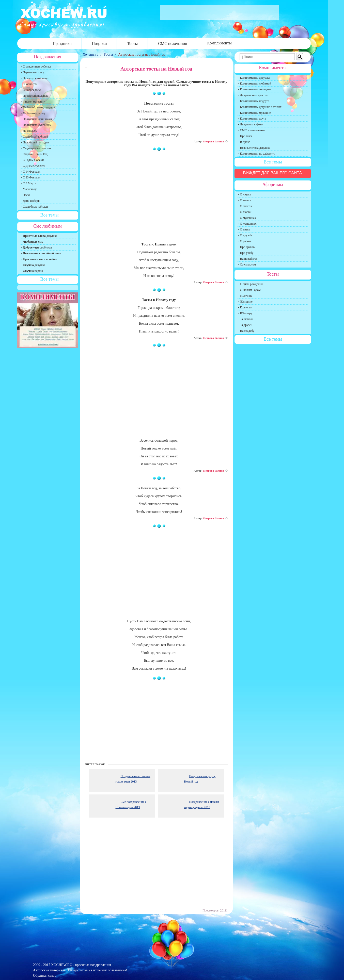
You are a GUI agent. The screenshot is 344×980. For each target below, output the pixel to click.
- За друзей (245, 325)
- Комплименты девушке (254, 78)
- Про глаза (245, 136)
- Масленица (29, 189)
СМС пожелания (172, 44)
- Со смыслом (247, 264)
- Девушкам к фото (251, 124)
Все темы (49, 215)
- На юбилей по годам (35, 142)
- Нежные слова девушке (254, 148)
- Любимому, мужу (33, 113)
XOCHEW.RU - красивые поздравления (81, 965)
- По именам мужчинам (36, 125)
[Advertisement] (157, 199)
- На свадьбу (29, 131)
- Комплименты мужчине (255, 113)
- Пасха (26, 195)
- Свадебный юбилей (35, 137)
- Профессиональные (35, 96)
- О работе (245, 241)
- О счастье (245, 206)
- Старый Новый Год (34, 154)
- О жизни (245, 200)
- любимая (37, 247)
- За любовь (246, 319)
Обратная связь (45, 976)
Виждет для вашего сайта (273, 173)
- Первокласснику (33, 72)
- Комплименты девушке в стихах (260, 107)
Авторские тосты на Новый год (142, 54)
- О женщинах (247, 224)
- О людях (245, 194)
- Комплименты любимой (255, 84)
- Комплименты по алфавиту (257, 154)
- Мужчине (245, 296)
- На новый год (248, 259)
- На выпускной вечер (35, 78)
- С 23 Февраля (31, 177)
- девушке (39, 236)
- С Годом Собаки (33, 160)
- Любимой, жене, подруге (38, 107)
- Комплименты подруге (254, 101)
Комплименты (220, 43)
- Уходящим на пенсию (36, 148)
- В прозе (244, 142)
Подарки (99, 44)
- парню (32, 271)
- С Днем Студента (33, 166)
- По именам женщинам (36, 119)
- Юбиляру (245, 313)
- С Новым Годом (249, 290)
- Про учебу (246, 253)
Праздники (62, 44)
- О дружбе (245, 235)
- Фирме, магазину (33, 102)
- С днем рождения (251, 284)
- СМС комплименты (252, 130)
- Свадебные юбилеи (34, 207)
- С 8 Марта (29, 183)
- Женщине (245, 302)
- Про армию (247, 247)
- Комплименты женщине (255, 89)
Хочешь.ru (91, 54)
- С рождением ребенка (36, 67)
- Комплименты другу (252, 119)
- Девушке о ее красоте (253, 95)
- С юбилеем (29, 84)
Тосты (132, 44)
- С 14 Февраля (31, 172)
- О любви (245, 212)
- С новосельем (31, 90)
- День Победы (31, 201)
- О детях (244, 229)
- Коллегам (245, 307)
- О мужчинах (247, 218)
